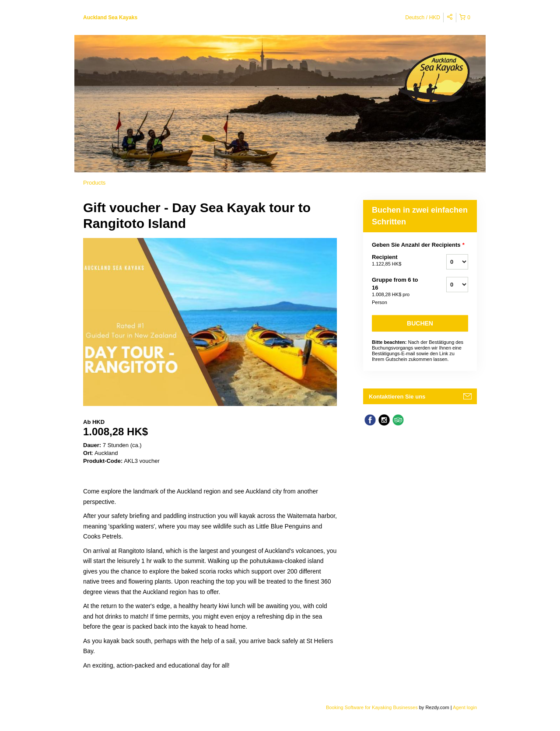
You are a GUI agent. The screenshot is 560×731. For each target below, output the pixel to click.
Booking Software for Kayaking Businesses (373, 707)
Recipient (398, 261)
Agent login (465, 707)
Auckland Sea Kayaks (110, 17)
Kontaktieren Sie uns (397, 397)
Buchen (420, 323)
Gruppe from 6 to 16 (398, 291)
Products (94, 183)
